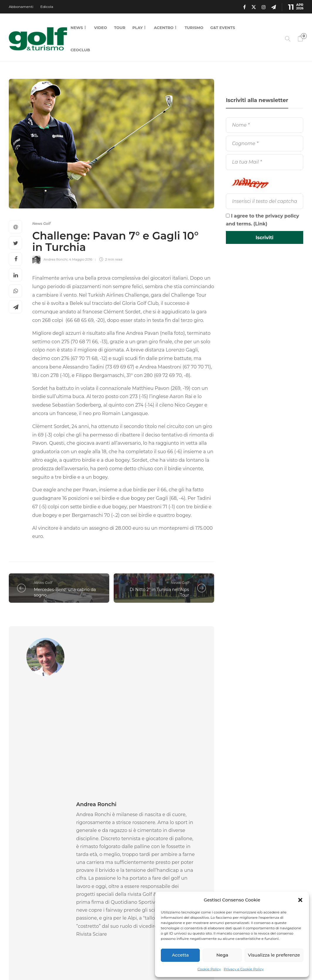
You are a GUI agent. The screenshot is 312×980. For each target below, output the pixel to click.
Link (260, 224)
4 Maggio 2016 (81, 259)
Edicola (47, 7)
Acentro (164, 28)
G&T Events (223, 28)
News (77, 28)
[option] (40, 868)
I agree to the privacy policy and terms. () (262, 220)
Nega (222, 955)
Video (100, 28)
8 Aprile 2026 (114, 895)
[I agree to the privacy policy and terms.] (228, 216)
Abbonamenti (21, 7)
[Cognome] (265, 143)
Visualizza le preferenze (274, 955)
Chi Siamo (136, 962)
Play (138, 28)
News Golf (41, 224)
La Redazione (20, 895)
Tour (120, 28)
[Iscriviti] (265, 237)
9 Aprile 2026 (42, 895)
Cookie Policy (209, 969)
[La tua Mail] (265, 162)
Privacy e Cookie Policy (244, 969)
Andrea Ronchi (56, 259)
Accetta (180, 955)
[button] (300, 900)
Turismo (194, 28)
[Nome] (265, 125)
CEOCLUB (80, 50)
